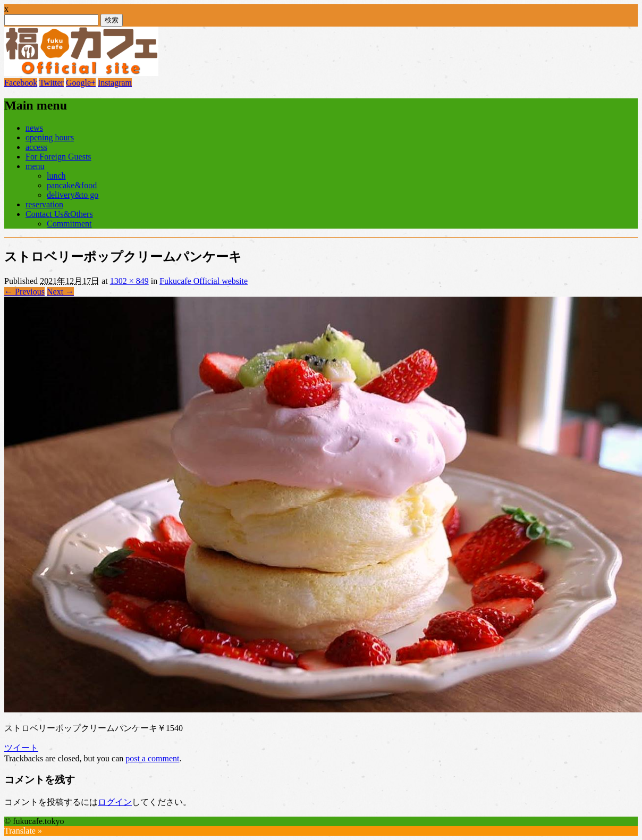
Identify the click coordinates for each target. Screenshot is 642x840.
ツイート (21, 748)
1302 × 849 (129, 281)
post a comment (152, 758)
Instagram (115, 83)
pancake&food (72, 185)
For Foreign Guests (58, 157)
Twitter (52, 83)
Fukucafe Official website (204, 281)
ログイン (115, 802)
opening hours (50, 137)
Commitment (69, 224)
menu (35, 166)
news (34, 128)
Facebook (21, 83)
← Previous (24, 292)
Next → (60, 292)
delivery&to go (73, 195)
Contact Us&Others (59, 214)
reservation (44, 204)
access (36, 147)
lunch (56, 176)
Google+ (81, 83)
